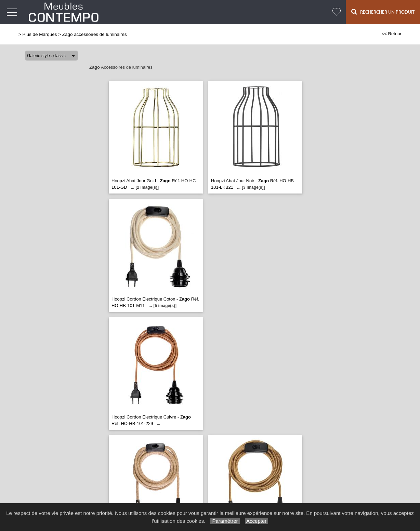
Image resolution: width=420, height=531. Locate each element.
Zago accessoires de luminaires (95, 34)
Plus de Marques (40, 34)
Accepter (257, 521)
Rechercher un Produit (383, 12)
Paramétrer (225, 521)
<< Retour (391, 34)
